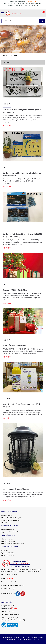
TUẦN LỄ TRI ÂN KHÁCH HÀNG (15, 346)
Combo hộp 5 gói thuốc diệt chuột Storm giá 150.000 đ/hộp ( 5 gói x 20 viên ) (22, 235)
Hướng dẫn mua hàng (8, 530)
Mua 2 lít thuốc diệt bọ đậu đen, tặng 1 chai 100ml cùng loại (21, 405)
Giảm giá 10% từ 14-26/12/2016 (15, 290)
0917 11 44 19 (11, 578)
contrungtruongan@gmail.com (15, 585)
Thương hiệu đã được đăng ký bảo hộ (12, 518)
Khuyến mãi (13, 55)
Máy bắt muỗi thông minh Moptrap (16, 489)
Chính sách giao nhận (8, 539)
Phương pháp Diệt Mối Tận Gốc (11, 520)
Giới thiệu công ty (7, 516)
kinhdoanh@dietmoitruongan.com (16, 589)
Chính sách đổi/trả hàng (8, 541)
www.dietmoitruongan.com (15, 582)
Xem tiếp (6, 126)
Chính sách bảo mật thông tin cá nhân (13, 544)
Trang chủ (4, 55)
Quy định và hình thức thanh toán (11, 532)
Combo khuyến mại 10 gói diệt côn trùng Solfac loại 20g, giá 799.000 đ (22, 174)
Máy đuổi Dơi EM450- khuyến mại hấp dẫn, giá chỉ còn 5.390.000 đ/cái (23, 111)
